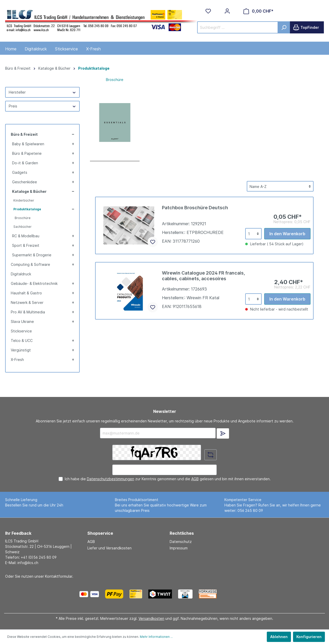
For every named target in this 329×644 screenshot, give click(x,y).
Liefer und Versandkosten (109, 548)
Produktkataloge (27, 209)
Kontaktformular (59, 576)
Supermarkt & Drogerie (32, 255)
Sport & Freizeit (26, 245)
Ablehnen (279, 637)
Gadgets (20, 172)
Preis (42, 106)
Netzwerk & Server (27, 302)
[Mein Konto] (227, 11)
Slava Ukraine (22, 321)
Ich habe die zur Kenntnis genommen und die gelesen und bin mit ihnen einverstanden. (168, 479)
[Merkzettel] (208, 11)
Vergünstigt (21, 350)
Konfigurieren (309, 637)
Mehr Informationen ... (156, 637)
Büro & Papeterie (27, 153)
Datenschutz (181, 542)
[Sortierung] (280, 186)
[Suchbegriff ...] (238, 27)
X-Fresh (17, 360)
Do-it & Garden (25, 163)
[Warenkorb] (258, 11)
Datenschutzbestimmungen (111, 479)
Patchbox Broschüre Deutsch (195, 208)
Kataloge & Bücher (29, 191)
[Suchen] (284, 27)
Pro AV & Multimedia (28, 312)
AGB (195, 479)
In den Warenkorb (287, 234)
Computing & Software (30, 264)
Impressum (179, 548)
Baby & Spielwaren (28, 144)
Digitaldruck (21, 274)
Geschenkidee (25, 182)
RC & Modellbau (26, 236)
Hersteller (42, 92)
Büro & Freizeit (24, 134)
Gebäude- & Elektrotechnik (34, 283)
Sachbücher (22, 227)
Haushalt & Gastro (26, 293)
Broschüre (23, 218)
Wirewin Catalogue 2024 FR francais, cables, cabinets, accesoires (203, 276)
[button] (72, 134)
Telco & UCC (22, 341)
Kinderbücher (24, 200)
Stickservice (21, 331)
